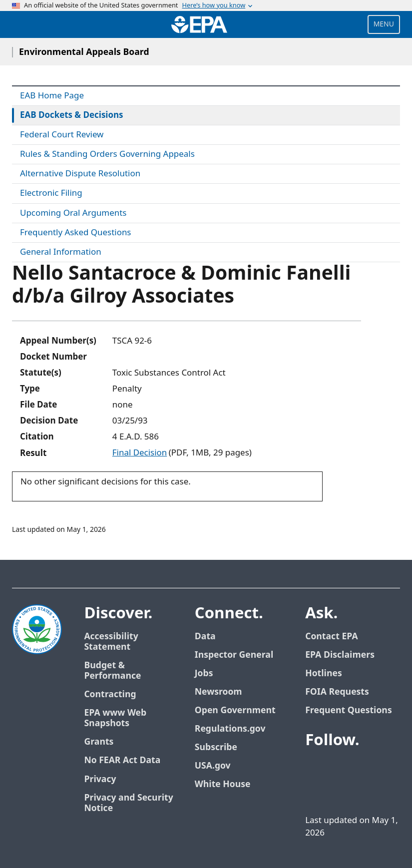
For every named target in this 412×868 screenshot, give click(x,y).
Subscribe (216, 747)
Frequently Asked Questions (75, 233)
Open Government (235, 710)
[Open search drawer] (21, 24)
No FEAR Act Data (122, 760)
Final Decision (140, 453)
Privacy (100, 779)
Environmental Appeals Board (84, 52)
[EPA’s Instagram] (351, 792)
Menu (384, 24)
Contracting (110, 694)
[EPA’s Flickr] (327, 792)
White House (223, 784)
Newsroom (218, 692)
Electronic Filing (51, 193)
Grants (99, 742)
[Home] (199, 24)
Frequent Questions (348, 710)
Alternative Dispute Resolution (80, 174)
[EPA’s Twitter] (339, 768)
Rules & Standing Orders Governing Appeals (107, 154)
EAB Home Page (52, 96)
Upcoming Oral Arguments (73, 213)
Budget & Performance (112, 671)
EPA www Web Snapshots (115, 718)
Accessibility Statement (111, 642)
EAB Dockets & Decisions (72, 115)
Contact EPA (331, 637)
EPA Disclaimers (340, 655)
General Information (61, 252)
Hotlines (323, 673)
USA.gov (213, 766)
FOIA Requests (337, 692)
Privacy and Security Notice (128, 803)
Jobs (204, 673)
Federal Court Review (62, 135)
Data (205, 637)
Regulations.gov (230, 729)
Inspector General (234, 655)
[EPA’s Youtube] (363, 768)
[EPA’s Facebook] (315, 768)
